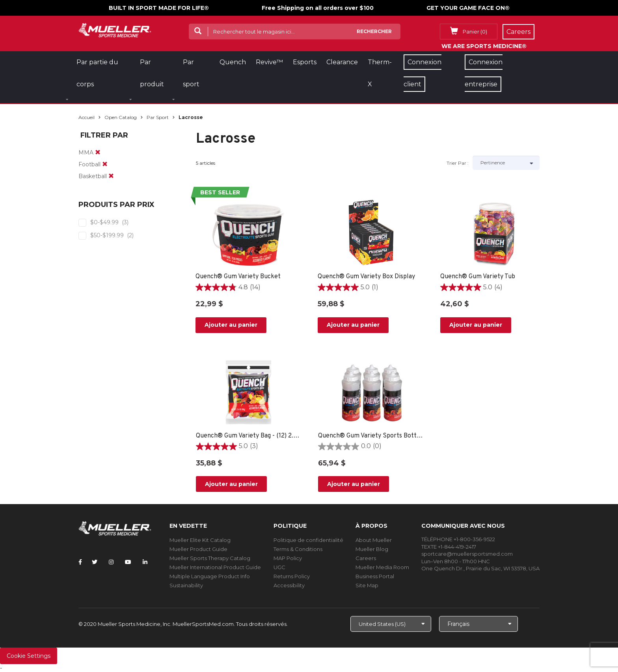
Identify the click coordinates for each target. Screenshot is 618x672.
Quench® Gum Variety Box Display (366, 277)
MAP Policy (288, 558)
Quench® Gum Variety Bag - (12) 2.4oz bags (249, 436)
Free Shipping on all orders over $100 (318, 8)
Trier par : (458, 163)
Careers (366, 558)
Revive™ (269, 62)
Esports (305, 62)
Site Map (367, 585)
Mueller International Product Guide (215, 567)
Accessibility (289, 585)
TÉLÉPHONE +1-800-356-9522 (458, 539)
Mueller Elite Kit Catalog (200, 540)
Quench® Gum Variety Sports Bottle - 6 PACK (371, 436)
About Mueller (374, 540)
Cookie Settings (29, 656)
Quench (233, 62)
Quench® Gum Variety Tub (478, 277)
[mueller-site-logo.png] (115, 29)
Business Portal (375, 576)
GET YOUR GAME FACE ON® (468, 8)
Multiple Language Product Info (210, 576)
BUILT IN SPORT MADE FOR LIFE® (159, 8)
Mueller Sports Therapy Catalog (210, 558)
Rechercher (374, 31)
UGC (279, 567)
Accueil (87, 117)
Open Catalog (121, 117)
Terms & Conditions (298, 549)
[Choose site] (391, 624)
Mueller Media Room (382, 567)
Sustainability (186, 585)
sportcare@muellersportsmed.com (467, 554)
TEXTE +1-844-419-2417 (449, 547)
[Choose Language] (478, 624)
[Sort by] (506, 163)
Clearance (342, 62)
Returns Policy (292, 576)
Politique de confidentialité (308, 540)
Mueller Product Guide (198, 549)
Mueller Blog (372, 549)
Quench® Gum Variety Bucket (238, 277)
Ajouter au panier (231, 325)
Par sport (158, 117)
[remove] (98, 153)
